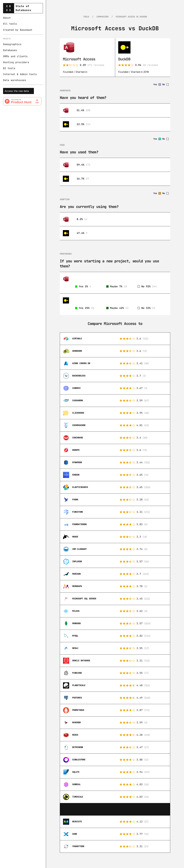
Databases (10, 50)
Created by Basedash (18, 30)
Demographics (12, 44)
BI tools (9, 68)
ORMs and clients (15, 56)
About (7, 18)
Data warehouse (14, 80)
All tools (10, 24)
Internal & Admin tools (20, 74)
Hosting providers (16, 62)
